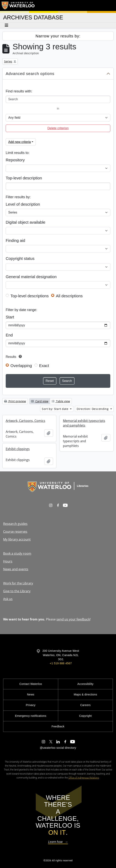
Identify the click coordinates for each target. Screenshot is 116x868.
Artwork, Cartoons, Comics (25, 421)
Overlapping (21, 366)
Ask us (8, 599)
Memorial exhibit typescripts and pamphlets (84, 423)
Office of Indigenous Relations (84, 778)
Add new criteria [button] (20, 142)
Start (10, 317)
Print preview (15, 401)
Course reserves (15, 532)
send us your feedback (73, 619)
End (9, 335)
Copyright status (20, 259)
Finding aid (15, 241)
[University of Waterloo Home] (18, 5)
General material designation (31, 277)
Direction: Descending (93, 409)
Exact (44, 366)
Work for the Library (18, 583)
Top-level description (24, 178)
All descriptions (69, 296)
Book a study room (17, 553)
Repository (15, 160)
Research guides (15, 524)
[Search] (58, 99)
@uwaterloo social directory (58, 748)
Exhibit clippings (18, 449)
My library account (17, 539)
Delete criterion (58, 128)
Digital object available (26, 222)
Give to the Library (17, 591)
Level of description (23, 204)
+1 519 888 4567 (61, 663)
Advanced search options (30, 74)
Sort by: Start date (56, 409)
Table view (61, 401)
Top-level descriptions (30, 296)
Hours (8, 561)
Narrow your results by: (58, 36)
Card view (40, 401)
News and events (16, 569)
